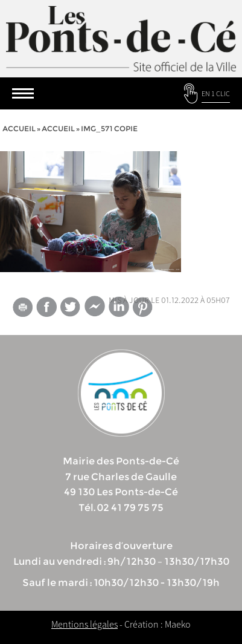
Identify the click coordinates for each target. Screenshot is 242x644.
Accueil (19, 128)
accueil (58, 128)
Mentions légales (84, 624)
